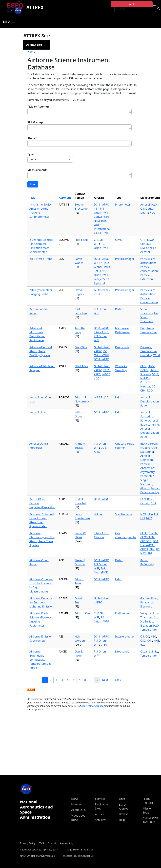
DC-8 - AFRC (101, 205)
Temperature (148, 351)
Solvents (146, 374)
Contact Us (87, 856)
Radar (119, 309)
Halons (154, 370)
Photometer (123, 205)
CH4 (143, 390)
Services (100, 799)
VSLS (155, 374)
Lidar (118, 397)
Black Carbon (149, 444)
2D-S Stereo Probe (41, 259)
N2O (150, 390)
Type (31, 154)
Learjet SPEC (102, 279)
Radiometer (123, 613)
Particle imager (125, 259)
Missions (77, 804)
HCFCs (144, 370)
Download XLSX (31, 690)
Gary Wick (81, 347)
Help (122, 820)
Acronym (65, 198)
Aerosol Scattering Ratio (147, 416)
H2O (154, 205)
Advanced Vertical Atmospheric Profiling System (41, 351)
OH (142, 240)
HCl (143, 518)
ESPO (75, 799)
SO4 (154, 503)
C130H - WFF (102, 233)
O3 (142, 209)
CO (154, 386)
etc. (143, 645)
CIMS (118, 240)
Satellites (101, 820)
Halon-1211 (148, 545)
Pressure (146, 347)
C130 (104, 645)
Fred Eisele (82, 240)
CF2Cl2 (153, 533)
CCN (143, 499)
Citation (99, 537)
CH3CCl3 (146, 541)
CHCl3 (144, 549)
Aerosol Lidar (38, 412)
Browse (124, 814)
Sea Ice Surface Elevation (149, 621)
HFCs (151, 366)
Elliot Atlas (81, 366)
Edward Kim (82, 613)
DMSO (144, 248)
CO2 (143, 641)
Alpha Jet (99, 283)
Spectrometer (124, 514)
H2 (158, 549)
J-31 (96, 209)
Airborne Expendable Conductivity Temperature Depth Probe (42, 660)
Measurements (37, 170)
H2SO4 (150, 240)
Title (32, 198)
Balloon (99, 514)
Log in (132, 4)
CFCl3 (144, 533)
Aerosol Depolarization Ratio (150, 401)
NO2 (152, 213)
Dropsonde (122, 347)
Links (122, 799)
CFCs (143, 366)
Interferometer (125, 636)
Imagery (146, 613)
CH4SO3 (146, 244)
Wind (157, 355)
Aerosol (145, 205)
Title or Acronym (38, 107)
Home (31, 52)
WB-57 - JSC (101, 263)
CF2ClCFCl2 (147, 537)
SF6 (150, 553)
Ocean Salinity (149, 652)
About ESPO (79, 810)
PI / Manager (36, 122)
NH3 (153, 248)
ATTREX (35, 7)
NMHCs (145, 378)
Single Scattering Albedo (147, 484)
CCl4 (155, 541)
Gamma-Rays (149, 598)
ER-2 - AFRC (101, 332)
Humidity (146, 355)
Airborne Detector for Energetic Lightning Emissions (42, 602)
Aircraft (33, 138)
